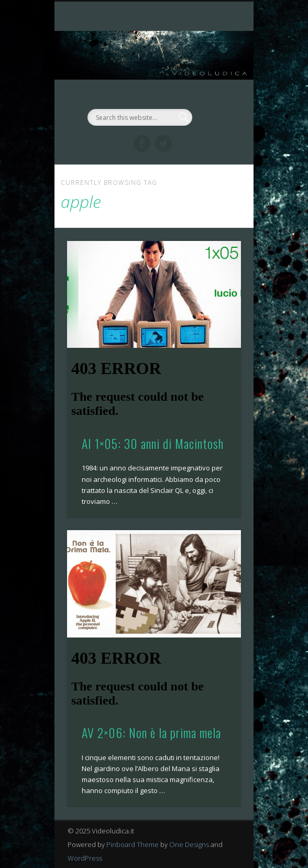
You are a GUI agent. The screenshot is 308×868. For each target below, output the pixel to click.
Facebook (142, 144)
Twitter (163, 144)
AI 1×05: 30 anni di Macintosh (153, 443)
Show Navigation (215, 94)
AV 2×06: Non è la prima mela (151, 732)
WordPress (85, 858)
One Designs (189, 844)
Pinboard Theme (133, 844)
